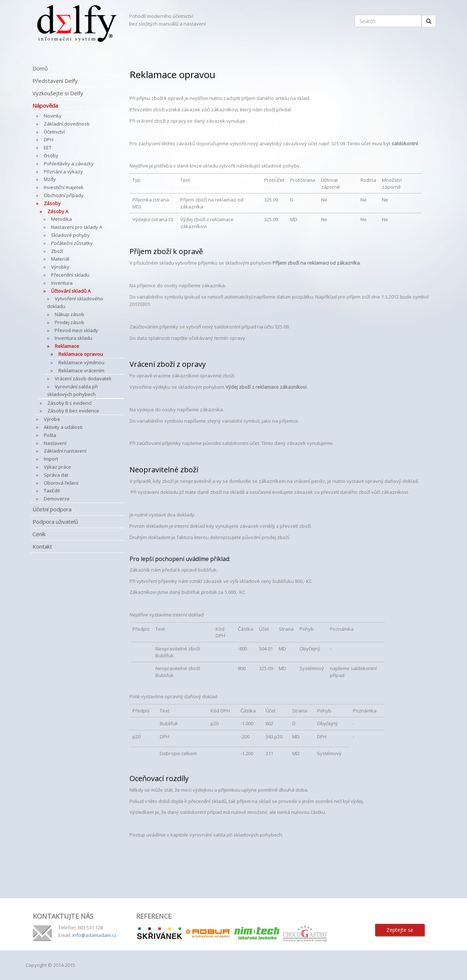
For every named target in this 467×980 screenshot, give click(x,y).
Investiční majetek (64, 187)
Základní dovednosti (67, 124)
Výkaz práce (57, 467)
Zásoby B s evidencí (70, 403)
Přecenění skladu (70, 275)
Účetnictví (54, 132)
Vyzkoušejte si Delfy (58, 93)
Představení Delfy (55, 81)
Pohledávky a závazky (69, 164)
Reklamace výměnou (81, 362)
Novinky (53, 116)
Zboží (57, 251)
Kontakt (42, 546)
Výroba (52, 419)
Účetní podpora (52, 509)
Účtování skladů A (71, 291)
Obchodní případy (64, 195)
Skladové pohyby (70, 235)
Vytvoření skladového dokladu (75, 302)
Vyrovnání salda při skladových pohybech (72, 390)
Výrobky (60, 267)
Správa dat (56, 475)
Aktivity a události (63, 427)
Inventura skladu (74, 338)
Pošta (50, 435)
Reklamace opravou (81, 354)
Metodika (61, 219)
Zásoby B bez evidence (73, 411)
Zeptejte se (400, 930)
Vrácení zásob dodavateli (83, 378)
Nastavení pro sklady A (77, 227)
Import (51, 459)
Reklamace (67, 346)
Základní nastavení (65, 451)
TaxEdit (52, 491)
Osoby (51, 155)
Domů (40, 68)
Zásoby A (58, 211)
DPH (49, 139)
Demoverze (57, 499)
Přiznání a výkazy (63, 172)
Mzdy (50, 179)
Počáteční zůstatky (72, 243)
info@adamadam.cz (94, 935)
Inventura (62, 283)
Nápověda (45, 105)
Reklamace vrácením (81, 370)
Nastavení (55, 443)
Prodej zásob (70, 322)
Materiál (60, 259)
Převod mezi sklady (76, 330)
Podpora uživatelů (55, 522)
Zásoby (52, 203)
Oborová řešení (61, 483)
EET (48, 147)
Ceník (39, 534)
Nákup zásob (70, 314)
